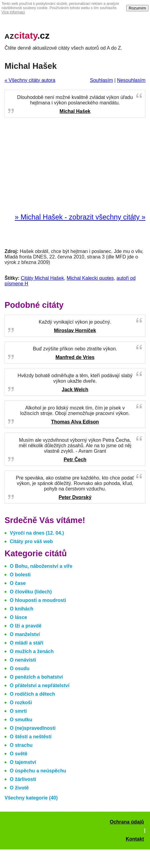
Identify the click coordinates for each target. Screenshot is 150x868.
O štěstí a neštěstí (31, 737)
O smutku (21, 720)
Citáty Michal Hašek (42, 278)
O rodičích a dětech (32, 694)
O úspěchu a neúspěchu (38, 771)
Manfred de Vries (75, 357)
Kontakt (135, 839)
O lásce (18, 617)
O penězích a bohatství (36, 677)
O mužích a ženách (32, 651)
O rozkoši (21, 703)
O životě (19, 788)
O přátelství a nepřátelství (40, 685)
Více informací (13, 12)
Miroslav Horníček (75, 330)
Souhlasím (102, 80)
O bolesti (20, 575)
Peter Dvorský (75, 497)
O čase (18, 583)
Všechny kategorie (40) (31, 798)
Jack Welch (75, 390)
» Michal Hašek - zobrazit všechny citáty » (80, 217)
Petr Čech (75, 460)
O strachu (21, 745)
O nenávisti (23, 660)
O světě (19, 754)
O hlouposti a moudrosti (38, 600)
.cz (27, 35)
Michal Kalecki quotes (90, 278)
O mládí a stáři (27, 643)
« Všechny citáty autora (30, 80)
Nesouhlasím (131, 80)
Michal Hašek (75, 111)
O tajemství (23, 762)
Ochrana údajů (127, 822)
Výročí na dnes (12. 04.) (37, 533)
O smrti (18, 711)
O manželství (25, 634)
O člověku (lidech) (31, 592)
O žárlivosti (23, 779)
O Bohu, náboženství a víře (41, 566)
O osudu (20, 668)
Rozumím (137, 8)
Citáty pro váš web (31, 541)
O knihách (21, 609)
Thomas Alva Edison (75, 422)
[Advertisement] (75, 166)
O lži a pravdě (26, 626)
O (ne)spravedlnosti (33, 728)
